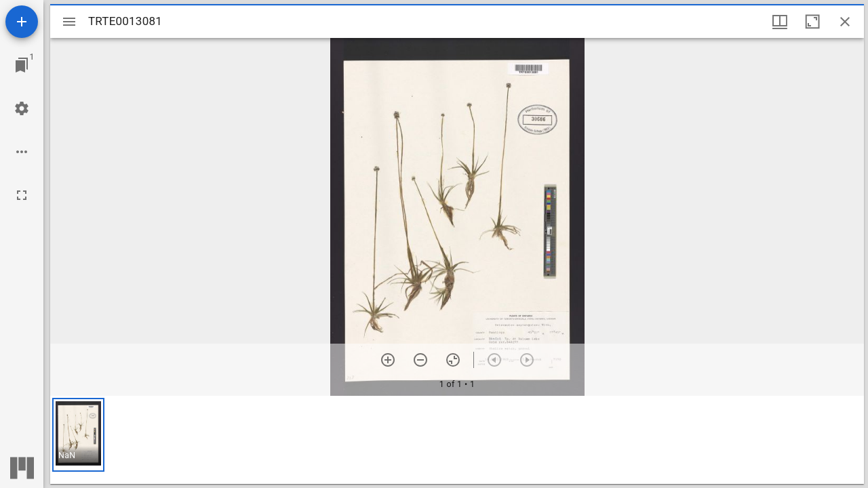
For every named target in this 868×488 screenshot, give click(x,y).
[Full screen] (22, 195)
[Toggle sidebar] (69, 22)
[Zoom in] (388, 360)
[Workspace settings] (22, 108)
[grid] (457, 440)
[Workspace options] (22, 152)
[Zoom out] (420, 360)
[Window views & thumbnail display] (780, 22)
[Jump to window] (22, 65)
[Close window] (845, 22)
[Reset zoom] (453, 360)
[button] (78, 435)
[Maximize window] (812, 22)
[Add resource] (22, 22)
